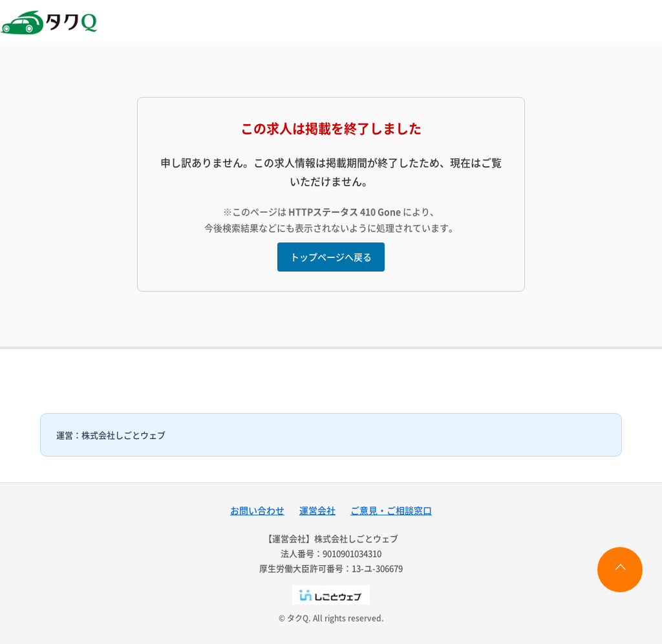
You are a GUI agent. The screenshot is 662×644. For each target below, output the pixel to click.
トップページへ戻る (331, 257)
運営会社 (317, 510)
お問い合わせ (257, 510)
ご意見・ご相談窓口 (391, 510)
